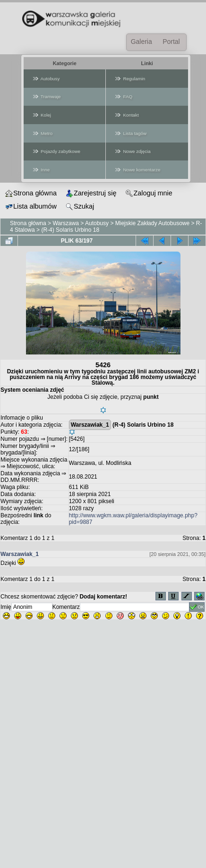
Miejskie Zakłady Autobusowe (152, 223)
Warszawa (66, 223)
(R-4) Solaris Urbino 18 (70, 230)
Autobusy (97, 223)
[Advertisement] (103, 765)
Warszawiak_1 (90, 425)
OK (197, 607)
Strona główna (28, 223)
